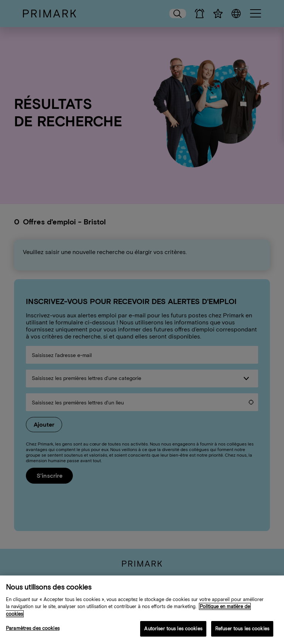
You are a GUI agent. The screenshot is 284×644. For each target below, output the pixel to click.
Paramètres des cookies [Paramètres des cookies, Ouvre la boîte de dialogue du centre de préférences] (33, 632)
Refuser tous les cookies (242, 632)
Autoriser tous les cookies (173, 632)
